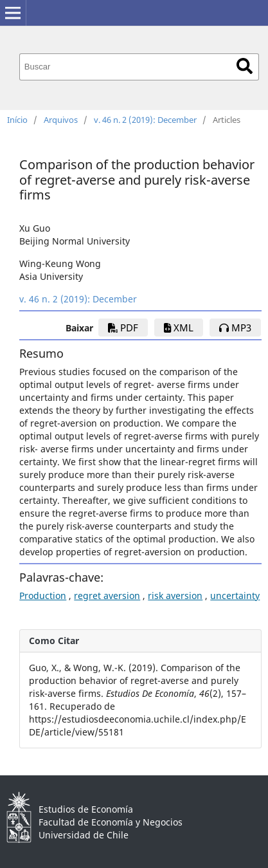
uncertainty (235, 596)
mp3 (235, 328)
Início (17, 120)
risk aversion (175, 596)
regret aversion (107, 596)
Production (43, 596)
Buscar (245, 66)
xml (179, 328)
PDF (123, 328)
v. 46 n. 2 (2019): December (145, 120)
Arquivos (61, 120)
